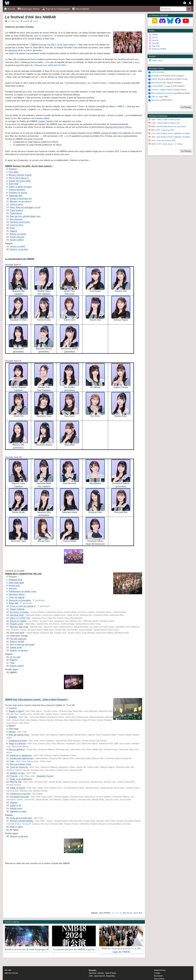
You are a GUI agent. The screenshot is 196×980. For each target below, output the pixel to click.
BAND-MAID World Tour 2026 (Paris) (171, 127)
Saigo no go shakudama (21, 779)
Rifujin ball (13, 603)
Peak (12, 663)
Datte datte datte (16, 583)
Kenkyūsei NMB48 (159, 49)
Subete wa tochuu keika (20, 181)
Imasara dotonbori (17, 190)
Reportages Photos (29, 9)
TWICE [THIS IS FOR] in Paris (169, 120)
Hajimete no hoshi (18, 811)
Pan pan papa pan (18, 639)
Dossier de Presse (160, 970)
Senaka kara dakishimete (21, 758)
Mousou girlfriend (17, 749)
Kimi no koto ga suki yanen (22, 645)
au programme (46, 36)
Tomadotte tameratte (19, 797)
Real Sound (127, 913)
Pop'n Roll (138, 913)
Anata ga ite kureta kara (21, 818)
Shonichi (13, 589)
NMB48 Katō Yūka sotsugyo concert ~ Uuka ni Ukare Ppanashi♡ (37, 699)
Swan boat (14, 184)
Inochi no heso (16, 225)
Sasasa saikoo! (17, 240)
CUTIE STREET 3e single (161, 86)
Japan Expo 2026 (168, 130)
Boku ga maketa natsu (19, 735)
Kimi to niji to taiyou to (19, 178)
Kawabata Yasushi (45, 776)
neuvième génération (33, 50)
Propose (14, 776)
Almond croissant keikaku (21, 821)
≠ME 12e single (157, 97)
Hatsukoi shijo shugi (19, 627)
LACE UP (155, 72)
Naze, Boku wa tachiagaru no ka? (25, 207)
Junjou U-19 (15, 806)
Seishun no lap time (19, 249)
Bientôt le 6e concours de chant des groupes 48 (27, 949)
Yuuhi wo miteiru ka (19, 767)
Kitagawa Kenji (15, 580)
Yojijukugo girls (15, 196)
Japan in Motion (111, 973)
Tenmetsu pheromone (20, 222)
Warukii (12, 732)
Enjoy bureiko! (16, 210)
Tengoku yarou (17, 624)
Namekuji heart (17, 615)
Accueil (10, 9)
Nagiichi (13, 231)
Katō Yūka (156, 46)
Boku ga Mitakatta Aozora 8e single (164, 93)
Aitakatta (13, 717)
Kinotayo (101, 973)
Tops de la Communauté (56, 9)
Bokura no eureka (18, 234)
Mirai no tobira (16, 827)
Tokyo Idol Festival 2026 (166, 141)
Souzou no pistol (17, 246)
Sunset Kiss (156, 100)
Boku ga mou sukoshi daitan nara (25, 216)
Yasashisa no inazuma (20, 794)
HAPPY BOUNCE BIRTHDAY (163, 79)
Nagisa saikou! (157, 60)
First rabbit (14, 172)
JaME (91, 976)
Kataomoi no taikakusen (21, 755)
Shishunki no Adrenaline (20, 600)
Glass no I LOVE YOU (20, 618)
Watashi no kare (17, 773)
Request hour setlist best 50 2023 (50, 65)
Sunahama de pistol (18, 741)
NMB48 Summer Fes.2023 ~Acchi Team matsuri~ (54, 45)
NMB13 (121, 106)
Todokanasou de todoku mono (22, 591)
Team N (155, 38)
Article (35, 21)
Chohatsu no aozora (18, 193)
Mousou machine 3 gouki (20, 175)
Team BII (155, 43)
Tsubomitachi (16, 213)
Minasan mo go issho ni (21, 201)
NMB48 (155, 35)
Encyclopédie (81, 9)
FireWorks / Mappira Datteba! (162, 90)
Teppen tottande (17, 609)
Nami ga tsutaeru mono (20, 764)
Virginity (13, 803)
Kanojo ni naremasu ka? (21, 199)
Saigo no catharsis (17, 744)
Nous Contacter (159, 979)
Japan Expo (93, 973)
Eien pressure (16, 219)
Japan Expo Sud (99, 976)
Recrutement (158, 976)
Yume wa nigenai (16, 597)
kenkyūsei (13, 50)
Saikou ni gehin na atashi (20, 187)
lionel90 (26, 21)
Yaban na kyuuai (17, 788)
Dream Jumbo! (157, 83)
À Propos (157, 973)
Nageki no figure (16, 711)
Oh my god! (15, 657)
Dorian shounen (17, 237)
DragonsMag (110, 976)
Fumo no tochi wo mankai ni (23, 606)
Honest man (14, 586)
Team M (155, 40)
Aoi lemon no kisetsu (19, 612)
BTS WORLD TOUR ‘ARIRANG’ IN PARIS (174, 134)
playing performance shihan (118, 127)
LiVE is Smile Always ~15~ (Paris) (170, 144)
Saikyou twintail (17, 642)
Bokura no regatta (18, 621)
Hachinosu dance (17, 594)
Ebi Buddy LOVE (158, 76)
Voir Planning (186, 107)
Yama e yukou (16, 204)
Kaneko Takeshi (46, 121)
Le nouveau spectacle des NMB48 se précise (74, 949)
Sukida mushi (16, 648)
